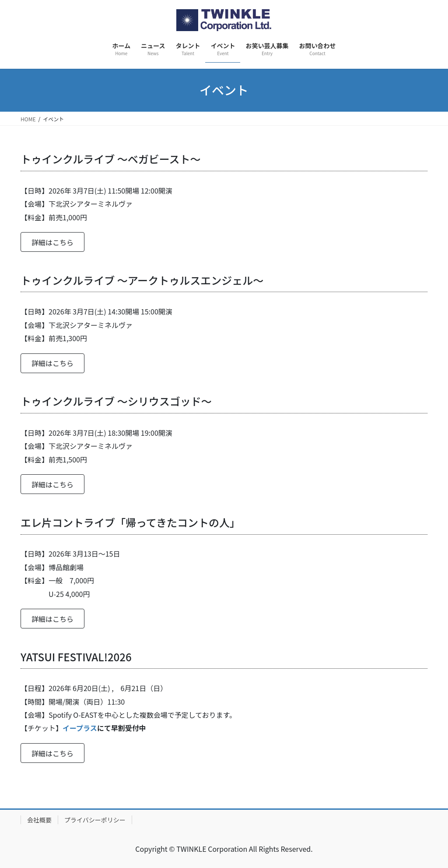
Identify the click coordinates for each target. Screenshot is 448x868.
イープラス (80, 728)
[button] (52, 242)
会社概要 (39, 820)
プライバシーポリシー (95, 820)
